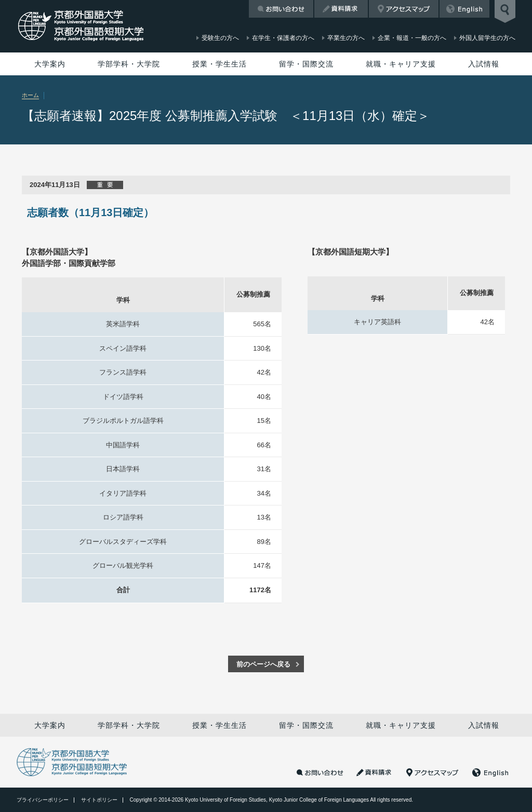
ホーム (30, 95)
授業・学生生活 (220, 64)
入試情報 (484, 64)
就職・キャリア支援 (401, 64)
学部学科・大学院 (129, 64)
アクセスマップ (404, 9)
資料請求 (341, 9)
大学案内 (50, 64)
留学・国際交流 (306, 64)
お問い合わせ (281, 9)
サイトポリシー (99, 800)
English (464, 9)
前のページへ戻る (263, 664)
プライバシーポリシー (43, 800)
